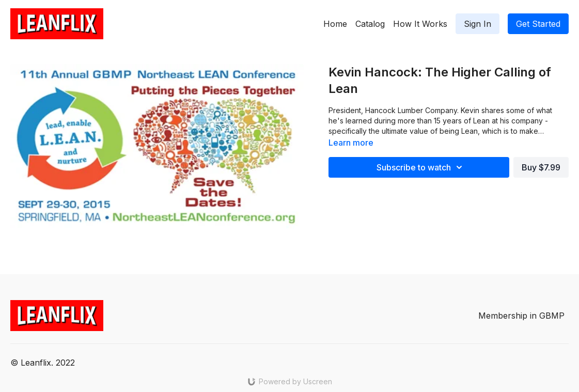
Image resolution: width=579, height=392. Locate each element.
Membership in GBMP (521, 316)
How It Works (420, 24)
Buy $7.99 (541, 167)
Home (335, 24)
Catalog (370, 24)
